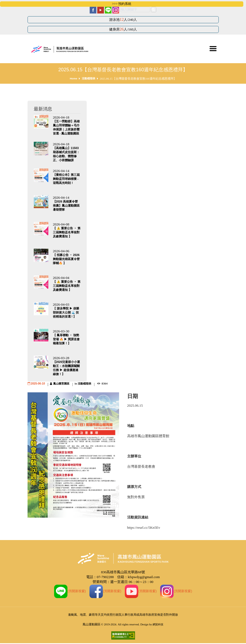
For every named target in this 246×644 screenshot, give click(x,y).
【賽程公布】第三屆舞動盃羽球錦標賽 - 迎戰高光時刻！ (66, 179)
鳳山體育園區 (63, 384)
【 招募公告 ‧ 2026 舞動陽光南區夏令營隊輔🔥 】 (67, 259)
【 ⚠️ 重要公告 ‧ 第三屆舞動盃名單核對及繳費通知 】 (66, 233)
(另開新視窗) (68, 591)
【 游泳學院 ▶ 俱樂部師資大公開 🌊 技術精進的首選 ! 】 (66, 313)
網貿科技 (158, 625)
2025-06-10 (38, 384)
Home (73, 79)
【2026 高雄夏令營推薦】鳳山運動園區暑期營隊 (66, 206)
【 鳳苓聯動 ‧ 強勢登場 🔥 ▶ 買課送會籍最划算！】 (66, 339)
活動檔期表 (89, 79)
